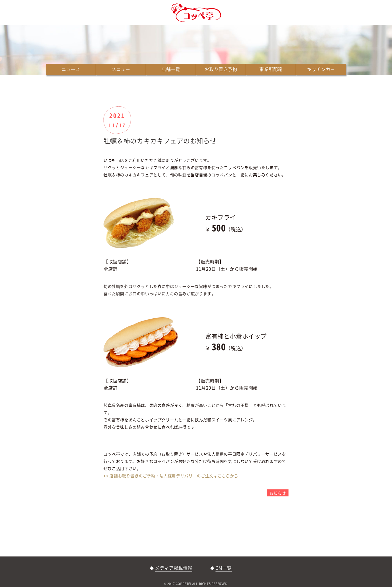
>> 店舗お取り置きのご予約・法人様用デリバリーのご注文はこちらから (171, 476)
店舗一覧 (171, 69)
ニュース (71, 69)
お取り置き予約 (221, 69)
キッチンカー (321, 69)
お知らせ (278, 493)
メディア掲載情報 (174, 568)
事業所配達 (271, 69)
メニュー (121, 69)
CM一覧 (223, 568)
